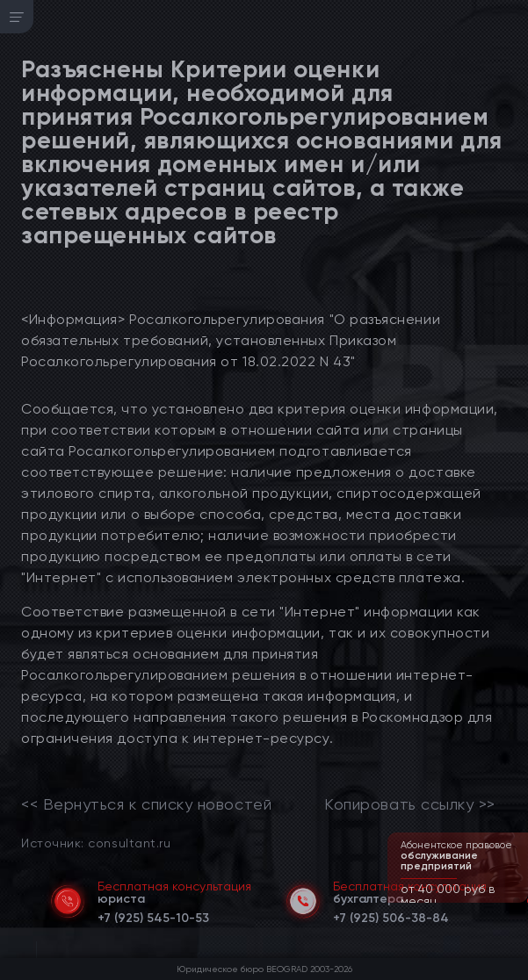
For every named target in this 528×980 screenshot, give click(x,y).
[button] (517, 901)
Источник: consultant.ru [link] (96, 843)
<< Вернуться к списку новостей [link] (146, 804)
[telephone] (153, 915)
